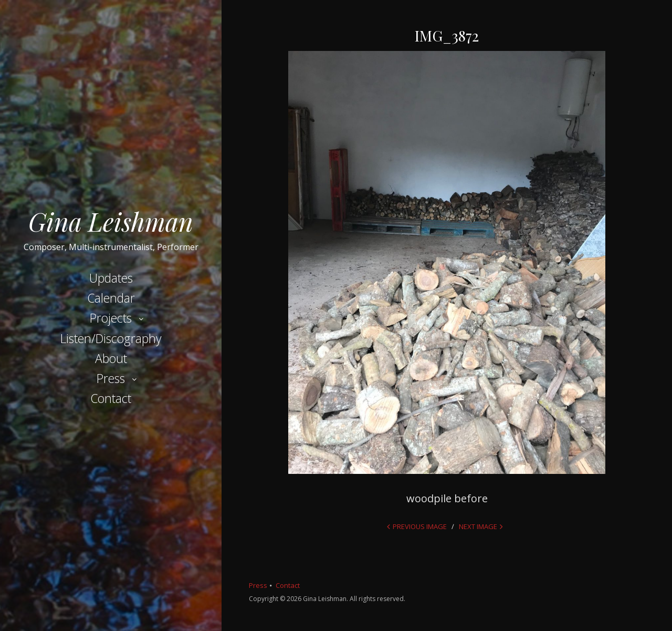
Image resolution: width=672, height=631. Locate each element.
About (111, 358)
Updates (111, 278)
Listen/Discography (111, 338)
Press (111, 378)
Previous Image (420, 526)
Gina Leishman (111, 221)
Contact (111, 398)
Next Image (478, 526)
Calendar (111, 298)
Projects (111, 318)
